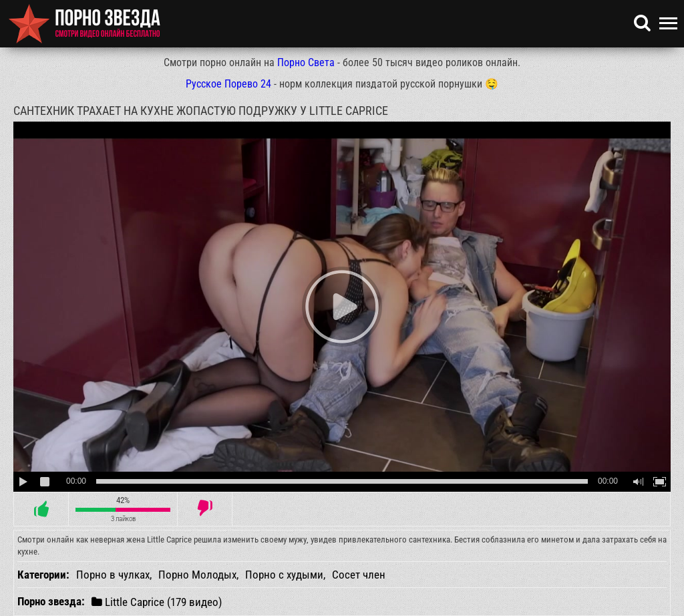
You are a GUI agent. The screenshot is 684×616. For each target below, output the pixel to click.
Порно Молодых (197, 575)
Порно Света (306, 62)
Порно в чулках (113, 575)
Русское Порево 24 (228, 84)
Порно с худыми (284, 575)
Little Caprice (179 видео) (157, 602)
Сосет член (359, 575)
